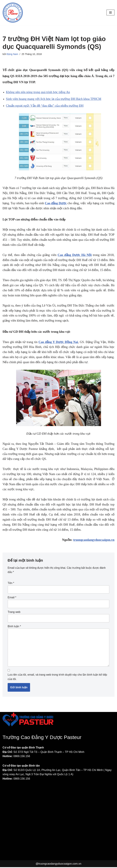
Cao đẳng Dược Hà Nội (75, 255)
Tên (11, 583)
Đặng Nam (12, 54)
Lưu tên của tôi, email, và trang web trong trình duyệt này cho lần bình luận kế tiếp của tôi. (57, 678)
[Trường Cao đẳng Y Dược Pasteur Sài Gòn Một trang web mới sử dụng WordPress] (13, 13)
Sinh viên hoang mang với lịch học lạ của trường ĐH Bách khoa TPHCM (54, 99)
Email (12, 598)
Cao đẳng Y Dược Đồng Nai (58, 342)
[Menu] (110, 13)
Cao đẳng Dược (56, 203)
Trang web (14, 612)
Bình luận (14, 626)
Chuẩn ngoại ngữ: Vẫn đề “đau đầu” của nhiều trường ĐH (45, 106)
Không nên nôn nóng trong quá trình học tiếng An (38, 92)
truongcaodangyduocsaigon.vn (94, 540)
